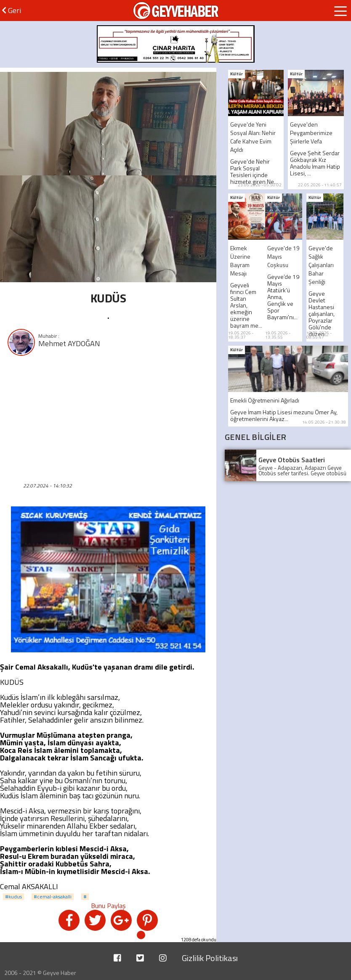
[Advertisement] (108, 418)
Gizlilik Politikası (210, 958)
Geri (11, 10)
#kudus (13, 897)
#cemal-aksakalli (53, 897)
